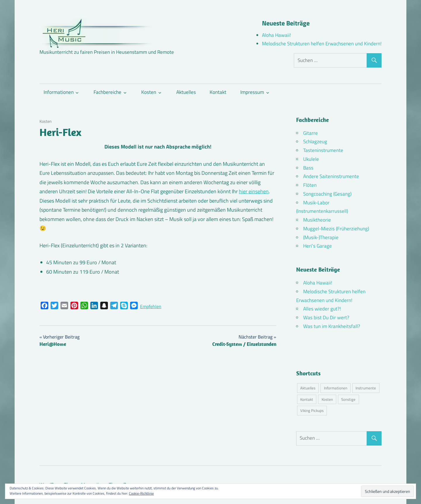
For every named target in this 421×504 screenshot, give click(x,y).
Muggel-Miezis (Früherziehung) (336, 229)
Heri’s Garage (318, 246)
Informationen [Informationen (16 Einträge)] (336, 388)
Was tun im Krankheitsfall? (332, 326)
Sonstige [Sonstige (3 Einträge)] (348, 399)
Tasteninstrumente (323, 150)
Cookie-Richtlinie (141, 493)
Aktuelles (186, 92)
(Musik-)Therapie (321, 237)
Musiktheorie (317, 220)
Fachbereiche (107, 92)
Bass (308, 168)
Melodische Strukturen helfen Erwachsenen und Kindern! (322, 44)
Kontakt (218, 92)
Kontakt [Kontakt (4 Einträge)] (307, 399)
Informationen (59, 92)
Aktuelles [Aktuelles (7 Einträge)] (308, 388)
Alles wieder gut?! (322, 309)
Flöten (310, 185)
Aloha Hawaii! (276, 35)
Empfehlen (151, 306)
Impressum (252, 92)
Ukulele (311, 159)
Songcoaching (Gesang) (327, 194)
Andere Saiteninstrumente (331, 176)
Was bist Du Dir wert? (326, 317)
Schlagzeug (315, 141)
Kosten (149, 92)
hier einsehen (254, 191)
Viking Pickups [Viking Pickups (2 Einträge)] (312, 410)
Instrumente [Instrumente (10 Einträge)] (366, 388)
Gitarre (310, 133)
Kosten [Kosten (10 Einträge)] (327, 399)
